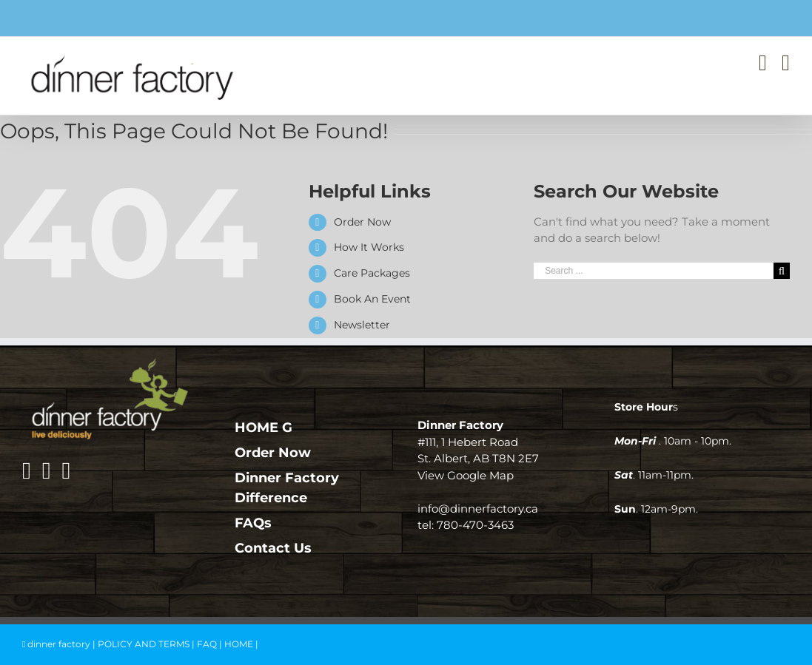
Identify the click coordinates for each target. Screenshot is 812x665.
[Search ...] (654, 271)
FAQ (207, 644)
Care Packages (372, 273)
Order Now (362, 222)
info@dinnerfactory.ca (478, 509)
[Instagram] (47, 470)
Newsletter (362, 325)
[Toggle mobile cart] (763, 63)
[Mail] (66, 470)
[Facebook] (27, 470)
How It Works (369, 247)
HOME (239, 644)
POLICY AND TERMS (144, 644)
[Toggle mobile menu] (786, 63)
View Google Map (466, 475)
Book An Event (372, 299)
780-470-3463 (475, 525)
